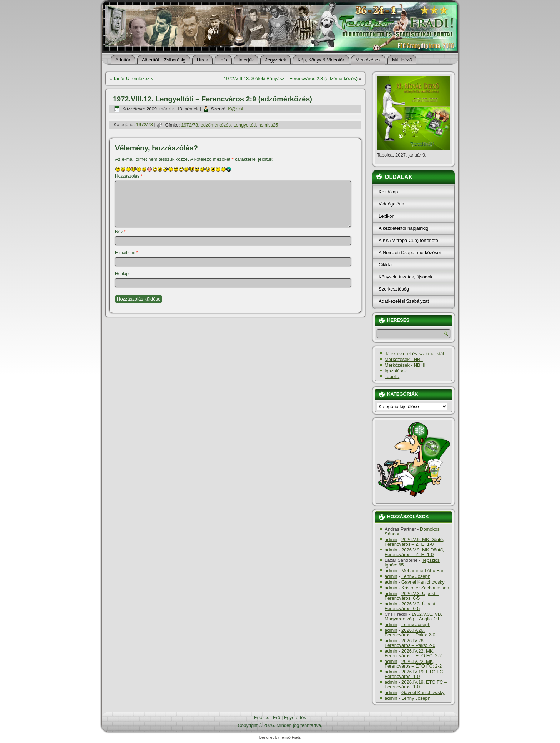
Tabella (392, 377)
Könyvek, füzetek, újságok (406, 277)
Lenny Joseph (416, 576)
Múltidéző (402, 60)
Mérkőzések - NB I (404, 359)
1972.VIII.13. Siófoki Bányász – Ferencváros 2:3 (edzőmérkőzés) (291, 78)
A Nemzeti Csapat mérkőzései (410, 252)
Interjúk (246, 60)
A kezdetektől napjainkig (403, 228)
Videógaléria (391, 204)
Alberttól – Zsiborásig (164, 60)
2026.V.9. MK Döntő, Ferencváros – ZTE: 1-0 (414, 542)
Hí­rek (202, 60)
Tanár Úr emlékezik (133, 78)
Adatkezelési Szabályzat (404, 301)
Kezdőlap (388, 192)
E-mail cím (127, 253)
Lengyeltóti (244, 125)
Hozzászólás (129, 176)
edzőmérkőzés (216, 125)
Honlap (122, 274)
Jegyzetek (276, 60)
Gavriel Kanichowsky (423, 582)
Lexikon (387, 216)
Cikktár (386, 265)
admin (391, 539)
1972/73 (144, 125)
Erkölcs (262, 717)
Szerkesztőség (394, 289)
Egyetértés (295, 717)
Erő (276, 717)
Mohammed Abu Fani (424, 571)
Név (120, 232)
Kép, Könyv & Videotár (321, 60)
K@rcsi (235, 109)
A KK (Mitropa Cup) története (408, 240)
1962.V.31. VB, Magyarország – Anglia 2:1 (413, 616)
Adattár (123, 60)
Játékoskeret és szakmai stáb (415, 354)
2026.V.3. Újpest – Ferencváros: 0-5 (412, 596)
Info (223, 60)
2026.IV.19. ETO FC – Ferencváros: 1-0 (416, 674)
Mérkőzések (368, 60)
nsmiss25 (268, 125)
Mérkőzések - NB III (405, 365)
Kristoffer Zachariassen (425, 588)
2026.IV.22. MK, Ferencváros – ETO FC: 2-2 (413, 653)
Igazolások (396, 371)
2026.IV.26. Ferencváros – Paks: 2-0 (410, 633)
